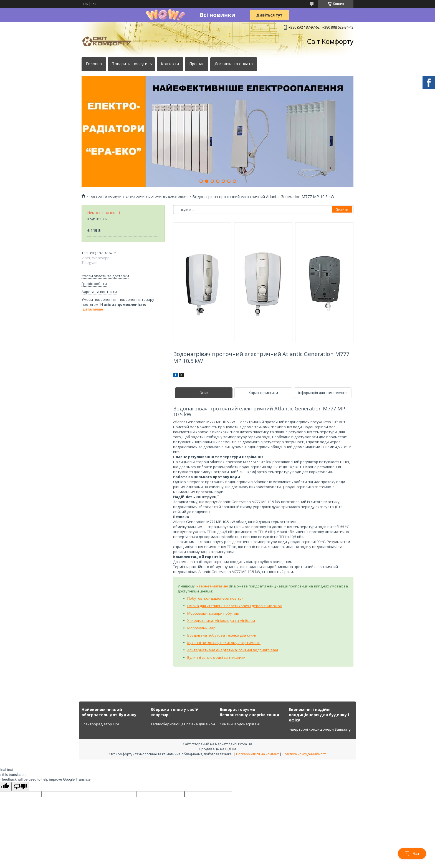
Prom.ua (245, 744)
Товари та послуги (130, 64)
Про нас (197, 64)
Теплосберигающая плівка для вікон (183, 724)
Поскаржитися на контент (257, 754)
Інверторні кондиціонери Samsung (320, 729)
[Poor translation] (20, 787)
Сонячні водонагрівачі (240, 724)
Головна (94, 64)
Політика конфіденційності (304, 754)
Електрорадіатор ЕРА (100, 724)
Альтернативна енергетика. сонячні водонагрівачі (233, 650)
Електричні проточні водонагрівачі (157, 196)
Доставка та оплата (234, 64)
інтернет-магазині (212, 586)
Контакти (170, 64)
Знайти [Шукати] (342, 209)
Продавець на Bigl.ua (218, 749)
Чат (412, 854)
